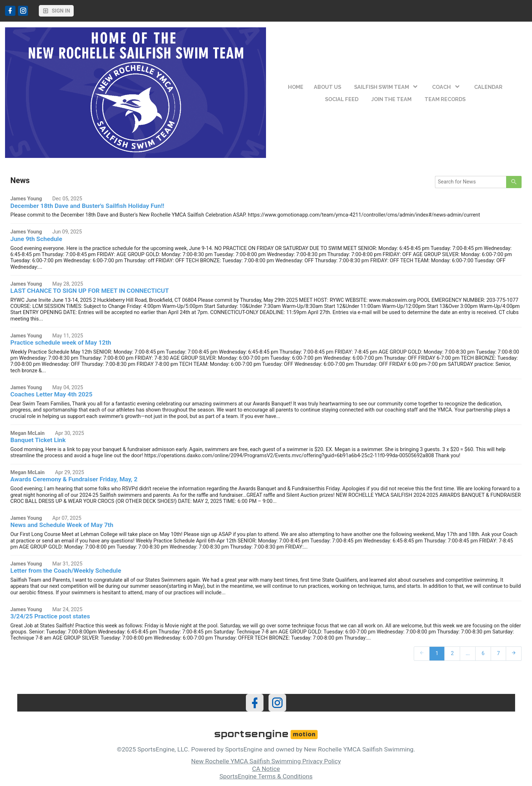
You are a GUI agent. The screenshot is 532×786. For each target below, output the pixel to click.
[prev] (422, 653)
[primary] (514, 182)
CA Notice (266, 769)
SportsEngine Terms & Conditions (266, 776)
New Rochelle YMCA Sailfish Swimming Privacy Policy (266, 761)
